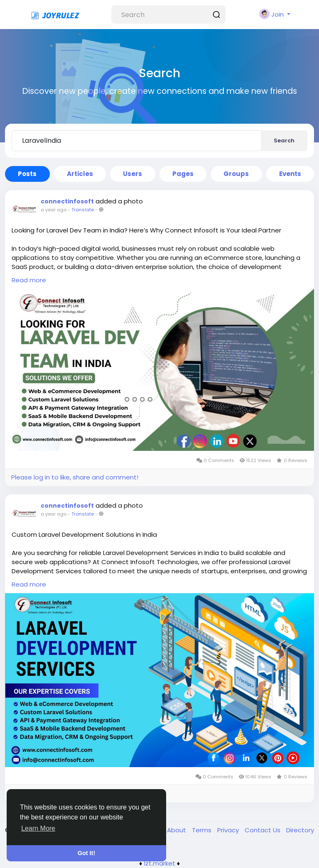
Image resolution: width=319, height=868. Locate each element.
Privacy (229, 830)
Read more (29, 280)
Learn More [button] (38, 828)
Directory (300, 830)
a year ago (54, 210)
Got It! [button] (86, 853)
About (177, 830)
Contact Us (263, 830)
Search (284, 141)
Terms (202, 830)
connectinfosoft (67, 201)
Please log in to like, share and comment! (75, 477)
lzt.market (160, 863)
